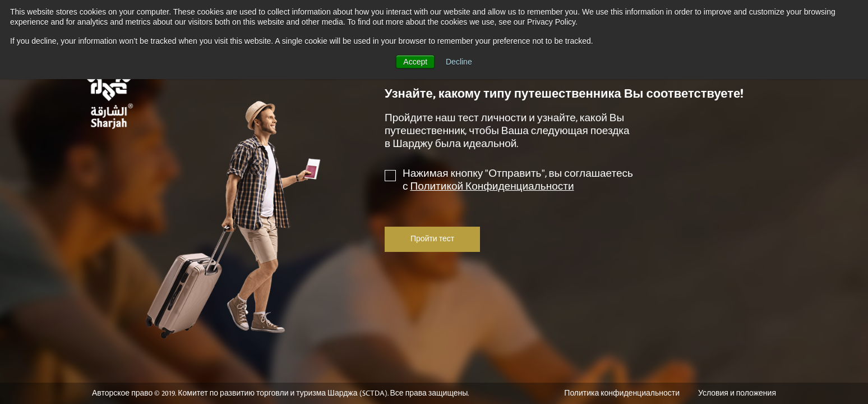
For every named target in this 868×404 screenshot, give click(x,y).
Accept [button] (415, 62)
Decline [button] (459, 62)
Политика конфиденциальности (622, 393)
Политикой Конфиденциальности (492, 187)
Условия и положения (737, 393)
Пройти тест (432, 239)
